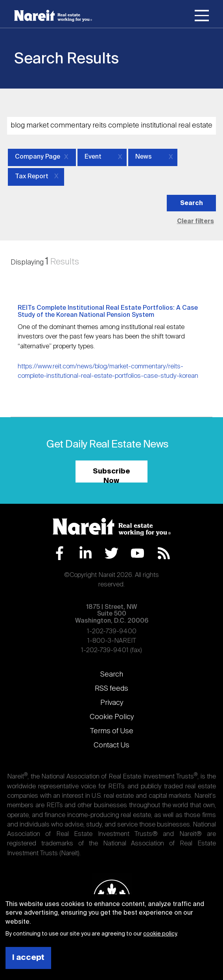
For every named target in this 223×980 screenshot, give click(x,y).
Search (112, 675)
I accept (28, 958)
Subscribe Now (111, 475)
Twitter (111, 553)
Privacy (112, 703)
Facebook (60, 553)
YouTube (137, 553)
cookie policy (160, 934)
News (144, 157)
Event (93, 157)
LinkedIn (86, 553)
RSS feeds (111, 689)
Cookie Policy (112, 717)
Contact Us (111, 745)
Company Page (38, 157)
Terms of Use (112, 731)
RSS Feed (164, 553)
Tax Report (32, 177)
